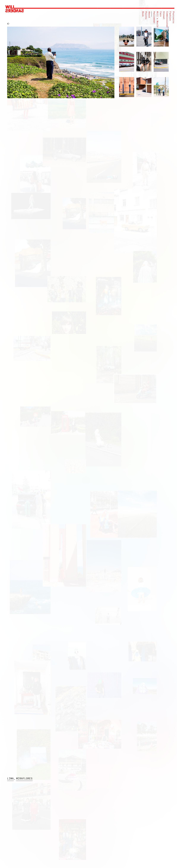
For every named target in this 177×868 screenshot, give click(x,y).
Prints (146, 15)
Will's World (157, 19)
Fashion (170, 16)
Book (143, 14)
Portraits (173, 17)
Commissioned (167, 19)
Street (164, 15)
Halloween (154, 17)
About (149, 15)
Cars (161, 14)
